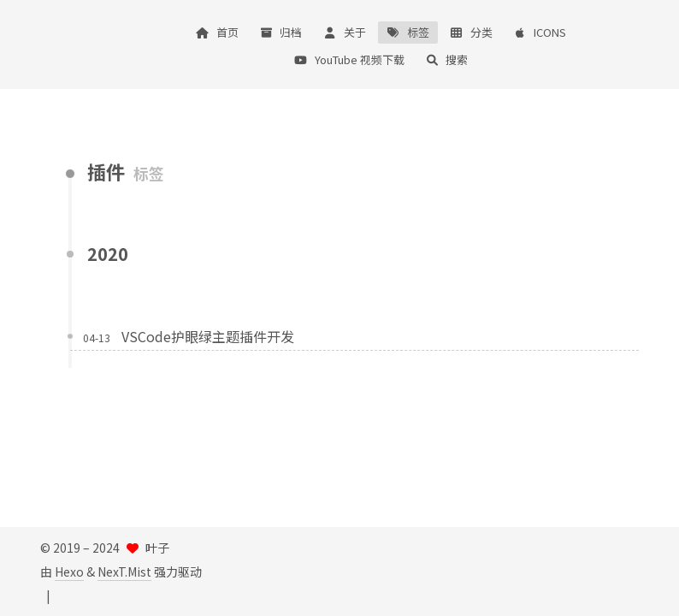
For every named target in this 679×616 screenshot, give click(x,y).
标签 (408, 32)
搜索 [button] (446, 59)
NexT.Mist (124, 572)
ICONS (540, 32)
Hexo (69, 572)
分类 (471, 32)
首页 (217, 32)
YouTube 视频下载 (349, 59)
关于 (344, 32)
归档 (280, 32)
